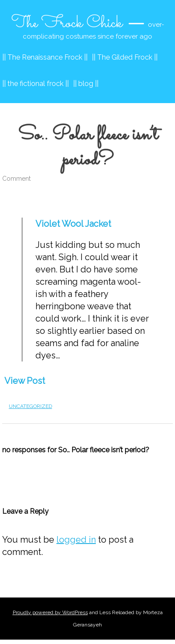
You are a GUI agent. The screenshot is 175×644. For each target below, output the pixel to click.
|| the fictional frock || (35, 84)
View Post (25, 381)
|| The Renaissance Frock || (45, 57)
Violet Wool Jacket (73, 224)
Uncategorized (30, 406)
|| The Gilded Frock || (125, 57)
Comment (16, 179)
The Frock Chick (67, 23)
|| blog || (86, 84)
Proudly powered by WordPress (50, 612)
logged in (76, 540)
